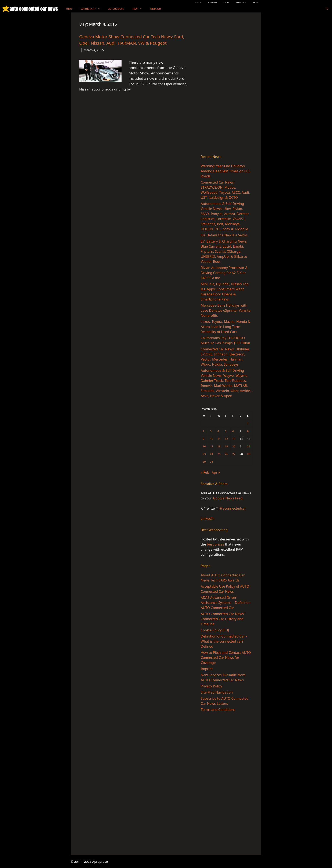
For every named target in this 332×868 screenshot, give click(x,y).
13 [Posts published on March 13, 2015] (234, 439)
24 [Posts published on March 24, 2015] (212, 454)
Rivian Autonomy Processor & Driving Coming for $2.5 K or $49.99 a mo (224, 273)
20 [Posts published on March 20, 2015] (234, 446)
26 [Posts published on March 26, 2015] (226, 454)
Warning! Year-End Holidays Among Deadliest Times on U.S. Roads (225, 171)
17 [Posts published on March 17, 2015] (212, 446)
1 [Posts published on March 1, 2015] (248, 423)
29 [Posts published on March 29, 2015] (249, 454)
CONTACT (227, 2)
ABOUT (198, 2)
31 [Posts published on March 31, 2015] (212, 462)
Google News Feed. (228, 498)
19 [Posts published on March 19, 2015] (226, 446)
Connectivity (92, 9)
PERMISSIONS (242, 2)
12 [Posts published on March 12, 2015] (226, 439)
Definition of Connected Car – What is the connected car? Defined (224, 641)
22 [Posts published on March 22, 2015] (249, 446)
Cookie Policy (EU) (215, 630)
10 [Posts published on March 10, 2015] (212, 439)
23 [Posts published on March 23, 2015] (204, 454)
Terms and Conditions (218, 710)
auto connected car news (34, 9)
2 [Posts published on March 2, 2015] (203, 431)
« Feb (205, 472)
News (69, 9)
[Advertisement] (227, 84)
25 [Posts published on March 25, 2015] (219, 454)
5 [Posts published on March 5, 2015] (226, 431)
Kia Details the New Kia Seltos (224, 235)
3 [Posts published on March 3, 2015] (211, 431)
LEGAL (256, 2)
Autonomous (116, 9)
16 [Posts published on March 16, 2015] (204, 446)
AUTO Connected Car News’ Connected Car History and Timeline (223, 619)
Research (156, 9)
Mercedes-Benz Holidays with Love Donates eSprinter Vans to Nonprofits (226, 310)
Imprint (207, 669)
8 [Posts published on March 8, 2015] (248, 431)
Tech (139, 9)
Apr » (216, 472)
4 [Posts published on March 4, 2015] (218, 431)
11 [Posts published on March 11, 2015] (219, 439)
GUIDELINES (212, 2)
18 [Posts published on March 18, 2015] (219, 446)
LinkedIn (208, 518)
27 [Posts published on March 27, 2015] (234, 454)
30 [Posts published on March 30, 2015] (204, 462)
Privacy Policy (211, 686)
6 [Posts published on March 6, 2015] (233, 431)
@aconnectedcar (233, 508)
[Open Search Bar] (327, 9)
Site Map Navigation (217, 692)
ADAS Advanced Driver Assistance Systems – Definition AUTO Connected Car (226, 603)
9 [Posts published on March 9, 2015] (203, 439)
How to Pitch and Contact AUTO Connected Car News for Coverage (226, 658)
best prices (215, 544)
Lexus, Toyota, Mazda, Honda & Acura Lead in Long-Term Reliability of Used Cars (225, 327)
